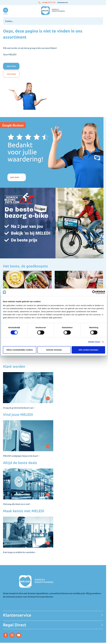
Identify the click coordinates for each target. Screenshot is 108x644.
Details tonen (94, 342)
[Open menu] (5, 11)
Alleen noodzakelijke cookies (20, 350)
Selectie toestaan (54, 350)
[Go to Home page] (53, 11)
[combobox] (53, 21)
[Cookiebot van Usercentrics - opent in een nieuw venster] (94, 292)
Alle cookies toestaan (88, 350)
